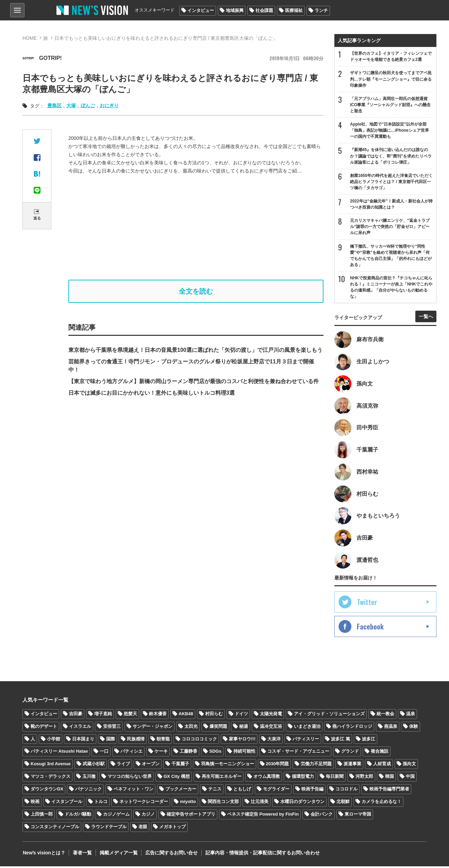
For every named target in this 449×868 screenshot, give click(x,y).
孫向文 (409, 765)
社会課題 (264, 10)
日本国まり (83, 741)
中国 (410, 778)
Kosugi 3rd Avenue (51, 765)
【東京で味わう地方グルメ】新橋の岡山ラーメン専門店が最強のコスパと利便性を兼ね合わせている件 (194, 381)
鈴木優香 (158, 715)
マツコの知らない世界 (130, 778)
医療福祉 (294, 10)
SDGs (215, 753)
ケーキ (161, 753)
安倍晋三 (112, 728)
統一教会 (385, 715)
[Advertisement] (201, 227)
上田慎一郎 (42, 816)
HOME (30, 38)
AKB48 (186, 715)
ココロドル (346, 791)
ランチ (321, 10)
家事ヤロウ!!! (242, 741)
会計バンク (322, 816)
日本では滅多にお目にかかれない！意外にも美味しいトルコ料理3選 (152, 393)
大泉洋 (274, 741)
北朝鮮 (343, 803)
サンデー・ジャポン (153, 728)
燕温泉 (391, 728)
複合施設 (380, 753)
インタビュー (201, 10)
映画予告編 (312, 791)
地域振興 (235, 10)
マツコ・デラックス (51, 778)
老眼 (143, 828)
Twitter (367, 604)
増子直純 (103, 715)
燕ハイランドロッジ (352, 728)
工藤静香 (188, 753)
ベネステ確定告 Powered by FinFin (263, 816)
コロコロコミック (199, 741)
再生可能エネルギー (222, 778)
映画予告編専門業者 (389, 791)
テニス (215, 791)
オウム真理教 (267, 778)
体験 (414, 728)
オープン (151, 765)
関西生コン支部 (223, 803)
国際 (111, 741)
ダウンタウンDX (47, 791)
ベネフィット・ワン (134, 791)
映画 (35, 803)
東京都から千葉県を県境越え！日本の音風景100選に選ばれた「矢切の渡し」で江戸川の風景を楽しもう (195, 350)
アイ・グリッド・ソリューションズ (329, 715)
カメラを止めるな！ (381, 803)
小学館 (54, 741)
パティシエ (131, 753)
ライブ (123, 765)
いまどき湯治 (307, 728)
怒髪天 (130, 715)
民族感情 (136, 741)
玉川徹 (89, 778)
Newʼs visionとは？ (44, 854)
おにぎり (109, 105)
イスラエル (80, 728)
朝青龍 (163, 741)
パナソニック (88, 791)
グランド (350, 753)
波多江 (369, 741)
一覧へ (426, 317)
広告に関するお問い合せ (170, 854)
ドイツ (241, 715)
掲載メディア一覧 (117, 854)
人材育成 (382, 765)
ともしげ (242, 791)
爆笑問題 (218, 728)
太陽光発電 (271, 715)
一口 (104, 753)
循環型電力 (303, 778)
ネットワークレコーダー (144, 803)
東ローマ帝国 (358, 816)
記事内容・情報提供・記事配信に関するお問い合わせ (260, 854)
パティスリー (306, 741)
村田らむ (214, 715)
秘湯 (244, 728)
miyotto (188, 803)
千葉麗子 (180, 765)
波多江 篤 (340, 741)
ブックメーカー (181, 791)
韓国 (389, 778)
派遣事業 (352, 765)
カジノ (148, 816)
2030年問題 (278, 765)
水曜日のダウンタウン (302, 803)
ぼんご (88, 105)
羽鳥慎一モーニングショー (228, 765)
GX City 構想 (177, 778)
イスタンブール (67, 803)
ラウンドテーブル (109, 828)
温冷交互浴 (271, 728)
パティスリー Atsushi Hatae (59, 753)
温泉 (411, 715)
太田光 (191, 728)
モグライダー (276, 791)
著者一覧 (82, 854)
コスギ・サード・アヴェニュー (298, 753)
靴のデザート (44, 728)
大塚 (71, 105)
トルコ (101, 803)
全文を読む (196, 291)
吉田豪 (76, 715)
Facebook (370, 628)
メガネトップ (172, 828)
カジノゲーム (116, 816)
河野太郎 (364, 778)
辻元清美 (260, 803)
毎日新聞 (335, 778)
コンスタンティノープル (55, 828)
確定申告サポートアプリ (191, 816)
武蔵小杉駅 (94, 765)
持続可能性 (244, 753)
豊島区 (54, 105)
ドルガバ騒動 (78, 816)
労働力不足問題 (316, 765)
